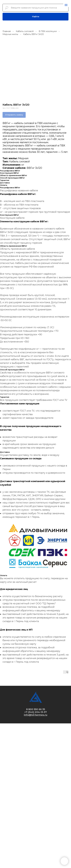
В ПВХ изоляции (48, 31)
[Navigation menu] (66, 5)
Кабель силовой (25, 31)
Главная (7, 31)
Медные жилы (10, 34)
